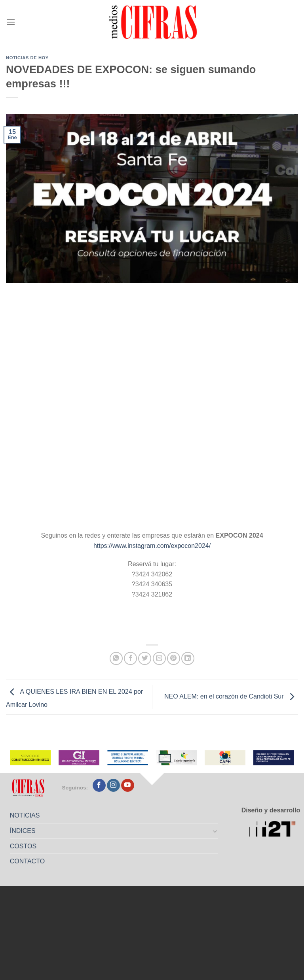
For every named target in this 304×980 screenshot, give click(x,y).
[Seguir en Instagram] (113, 786)
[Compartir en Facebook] (130, 658)
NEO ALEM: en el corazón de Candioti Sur (231, 697)
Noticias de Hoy (27, 58)
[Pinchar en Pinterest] (174, 658)
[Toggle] (215, 831)
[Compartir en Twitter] (145, 658)
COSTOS (23, 846)
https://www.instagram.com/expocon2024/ (152, 546)
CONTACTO (27, 861)
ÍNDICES (23, 831)
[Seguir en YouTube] (128, 786)
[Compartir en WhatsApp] (116, 658)
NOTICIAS (25, 815)
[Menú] (11, 22)
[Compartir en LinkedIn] (188, 658)
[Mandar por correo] (159, 658)
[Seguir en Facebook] (99, 786)
